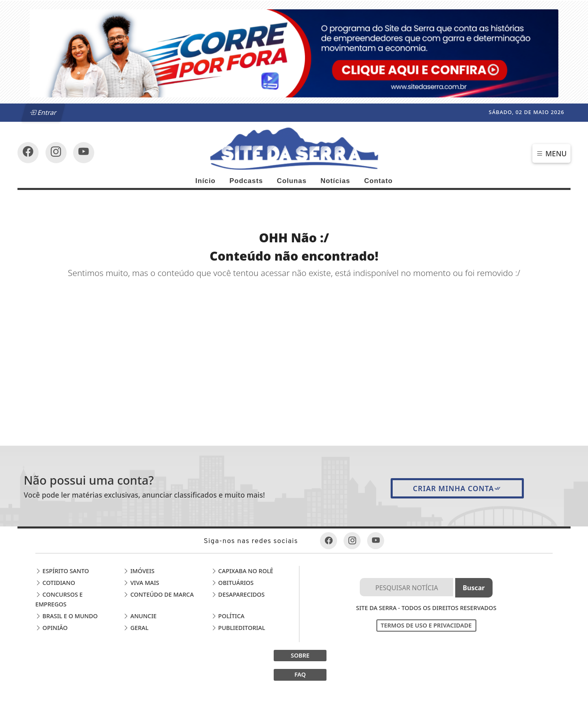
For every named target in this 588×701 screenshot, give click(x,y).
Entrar (43, 112)
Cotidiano (55, 583)
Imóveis (139, 571)
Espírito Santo (62, 571)
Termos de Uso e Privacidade (426, 625)
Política (228, 616)
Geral (136, 628)
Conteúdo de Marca (158, 594)
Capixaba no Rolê (242, 571)
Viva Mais (141, 583)
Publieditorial (238, 628)
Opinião (52, 628)
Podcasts (246, 181)
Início (205, 181)
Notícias (335, 181)
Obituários (232, 583)
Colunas (292, 181)
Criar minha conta (457, 488)
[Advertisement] (294, 340)
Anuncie (140, 616)
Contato (378, 181)
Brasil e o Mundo (67, 616)
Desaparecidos (238, 594)
